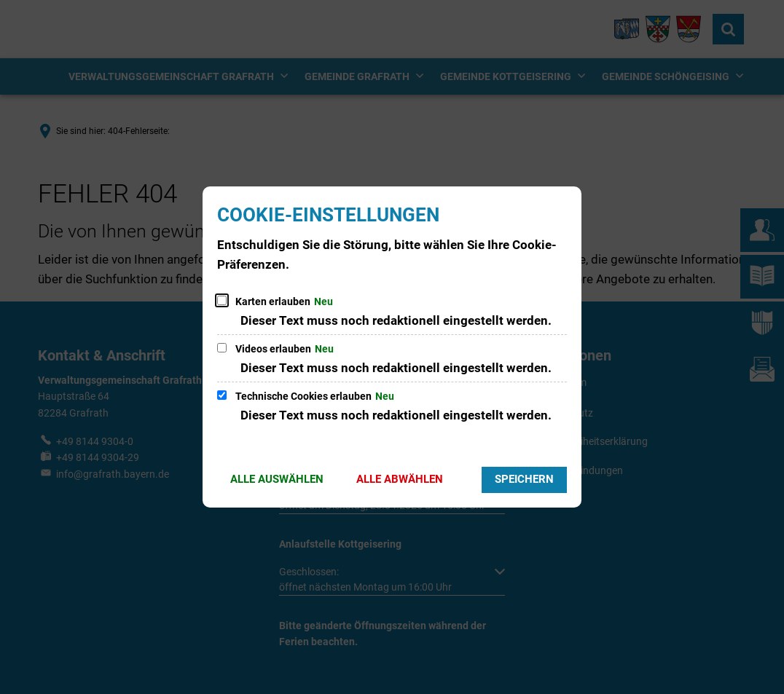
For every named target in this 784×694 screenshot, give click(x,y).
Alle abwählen (400, 479)
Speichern (524, 479)
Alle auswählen (277, 479)
